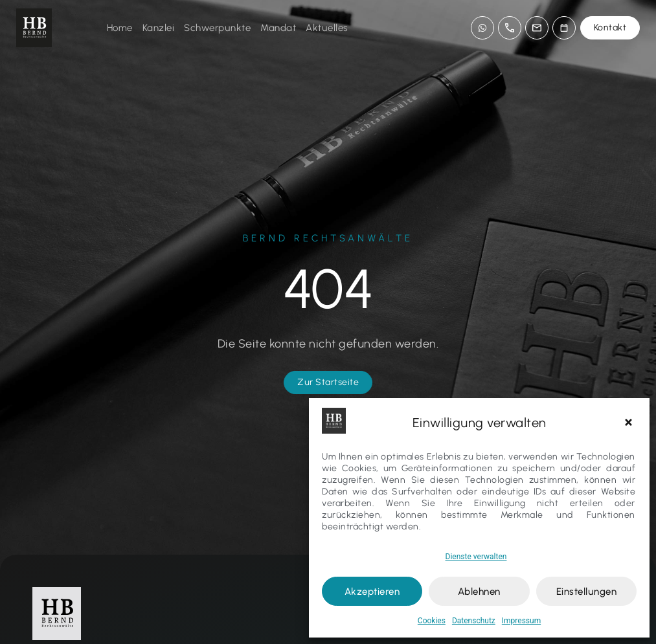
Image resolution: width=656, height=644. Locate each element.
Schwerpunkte (217, 28)
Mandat (278, 28)
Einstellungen (587, 592)
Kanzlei (159, 28)
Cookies (432, 621)
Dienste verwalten (476, 557)
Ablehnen (479, 592)
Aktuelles (327, 28)
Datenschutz (474, 621)
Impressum (521, 621)
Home (120, 28)
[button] (630, 423)
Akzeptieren (372, 592)
